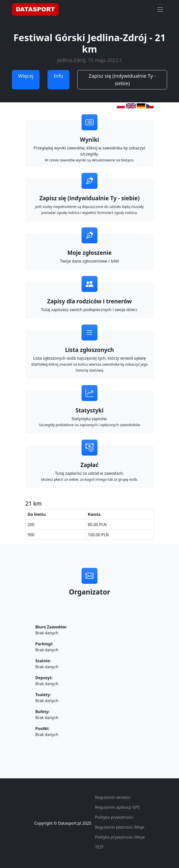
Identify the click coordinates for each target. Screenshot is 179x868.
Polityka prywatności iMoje (120, 837)
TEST (99, 847)
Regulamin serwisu (113, 797)
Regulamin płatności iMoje (120, 827)
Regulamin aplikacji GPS (117, 807)
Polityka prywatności (114, 817)
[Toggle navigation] (160, 9)
